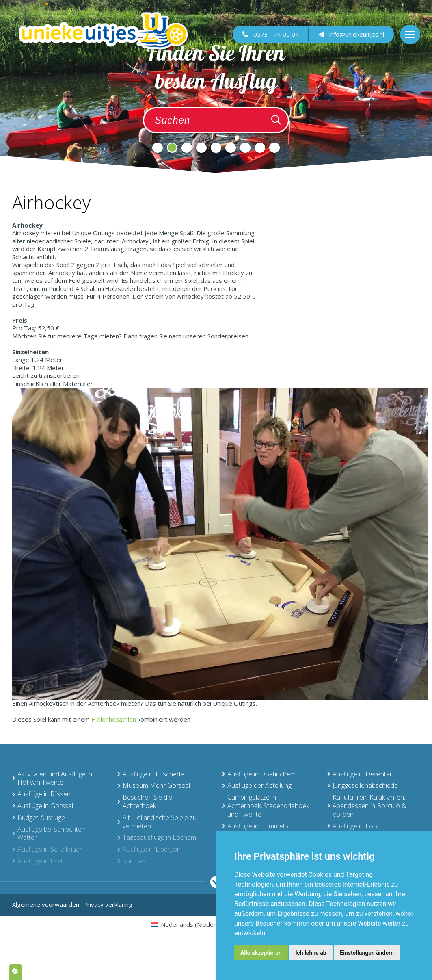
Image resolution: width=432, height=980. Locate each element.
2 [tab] (172, 148)
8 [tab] (260, 148)
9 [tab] (274, 148)
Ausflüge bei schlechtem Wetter (50, 834)
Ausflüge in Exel (37, 861)
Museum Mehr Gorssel (154, 785)
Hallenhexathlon (114, 719)
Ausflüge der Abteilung (257, 785)
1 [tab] (158, 148)
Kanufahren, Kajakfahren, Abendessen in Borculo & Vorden (367, 806)
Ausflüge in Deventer (360, 774)
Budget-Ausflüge (39, 817)
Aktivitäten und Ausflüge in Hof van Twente (52, 778)
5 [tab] (216, 148)
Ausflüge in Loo (352, 826)
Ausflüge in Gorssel (43, 806)
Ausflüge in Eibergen (149, 849)
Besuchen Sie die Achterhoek (145, 801)
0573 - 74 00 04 (270, 37)
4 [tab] (201, 148)
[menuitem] (195, 925)
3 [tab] (187, 148)
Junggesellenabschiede (363, 785)
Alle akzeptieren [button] (261, 953)
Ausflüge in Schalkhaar (47, 849)
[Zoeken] (276, 120)
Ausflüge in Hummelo (255, 826)
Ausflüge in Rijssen (41, 794)
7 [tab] (245, 148)
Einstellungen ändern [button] (367, 953)
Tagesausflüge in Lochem (157, 837)
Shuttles (132, 861)
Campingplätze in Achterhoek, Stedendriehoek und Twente (266, 806)
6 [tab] (231, 148)
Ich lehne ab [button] (311, 953)
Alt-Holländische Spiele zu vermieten (157, 822)
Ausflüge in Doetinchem (259, 774)
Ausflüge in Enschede (151, 774)
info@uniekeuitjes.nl (351, 37)
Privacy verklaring (108, 904)
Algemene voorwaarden (46, 904)
